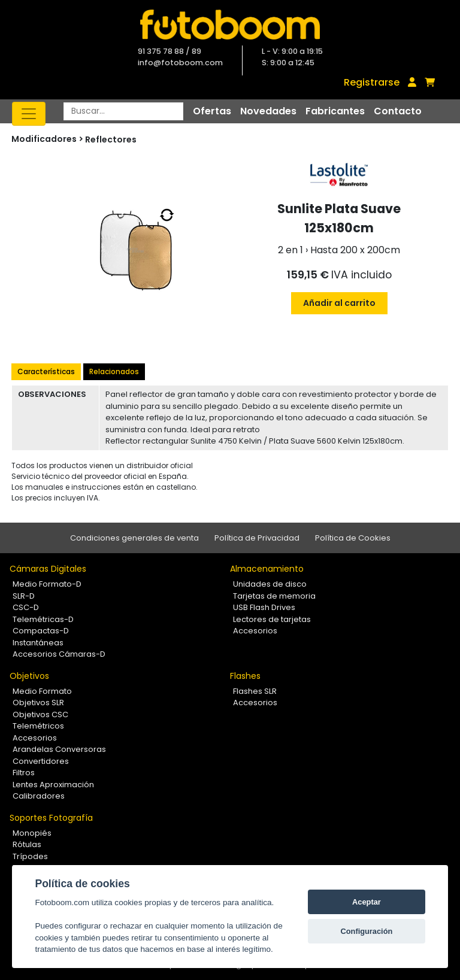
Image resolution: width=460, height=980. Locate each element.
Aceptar (367, 902)
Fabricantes (335, 111)
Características (46, 371)
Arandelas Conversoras (59, 749)
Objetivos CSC (40, 714)
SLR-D (24, 596)
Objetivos (29, 676)
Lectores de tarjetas (272, 619)
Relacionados (114, 371)
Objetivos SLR (38, 703)
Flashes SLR (255, 691)
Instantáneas (38, 643)
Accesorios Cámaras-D (59, 654)
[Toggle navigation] (29, 114)
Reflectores (111, 139)
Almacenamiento (267, 569)
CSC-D (26, 607)
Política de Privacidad (257, 538)
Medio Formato (42, 691)
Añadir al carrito (339, 303)
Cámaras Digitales (48, 569)
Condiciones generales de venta (134, 538)
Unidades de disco (270, 584)
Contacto (398, 111)
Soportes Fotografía (51, 818)
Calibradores (39, 796)
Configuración (367, 931)
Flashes (245, 676)
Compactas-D (41, 631)
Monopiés (32, 833)
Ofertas (212, 111)
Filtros (24, 773)
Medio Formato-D (47, 584)
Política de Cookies (353, 538)
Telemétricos (38, 726)
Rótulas (27, 844)
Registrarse (372, 82)
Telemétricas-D (43, 619)
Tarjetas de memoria (274, 596)
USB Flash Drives (264, 607)
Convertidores (41, 761)
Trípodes (30, 856)
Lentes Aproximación (53, 785)
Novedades (268, 111)
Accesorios (255, 631)
